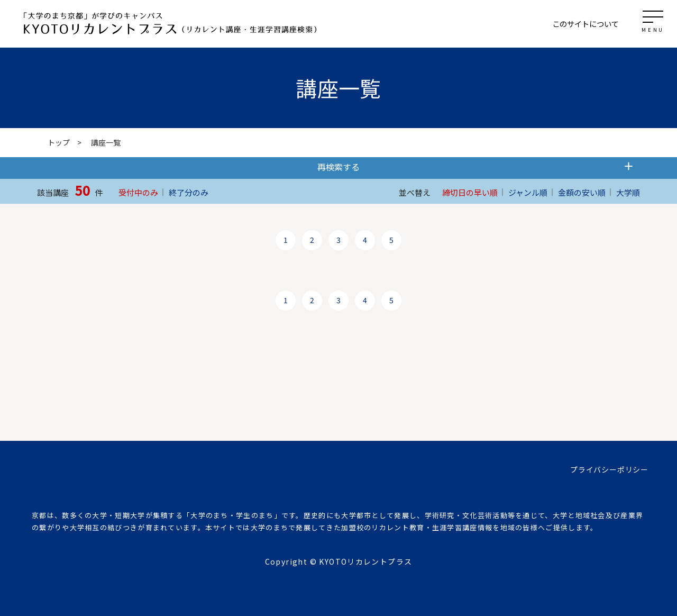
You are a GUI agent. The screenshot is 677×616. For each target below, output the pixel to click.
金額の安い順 (582, 192)
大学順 (628, 192)
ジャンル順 (528, 192)
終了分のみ (189, 192)
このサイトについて (585, 24)
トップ (59, 142)
